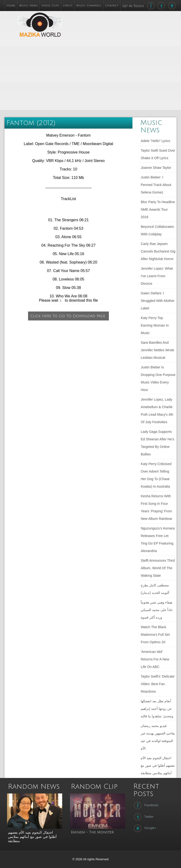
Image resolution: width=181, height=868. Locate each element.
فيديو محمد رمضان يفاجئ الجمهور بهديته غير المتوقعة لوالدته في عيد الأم (158, 737)
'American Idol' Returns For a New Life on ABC (155, 659)
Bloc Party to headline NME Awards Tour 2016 (158, 209)
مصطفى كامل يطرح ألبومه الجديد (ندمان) (155, 589)
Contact (112, 6)
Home (11, 6)
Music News (28, 6)
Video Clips (50, 6)
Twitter (143, 817)
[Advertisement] (118, 76)
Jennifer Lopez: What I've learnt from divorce (157, 276)
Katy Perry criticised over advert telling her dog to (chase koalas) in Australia (156, 475)
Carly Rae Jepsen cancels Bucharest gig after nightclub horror (158, 251)
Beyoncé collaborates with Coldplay (157, 230)
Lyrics (68, 6)
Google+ (145, 828)
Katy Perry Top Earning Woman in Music (155, 325)
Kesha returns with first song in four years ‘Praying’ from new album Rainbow (156, 507)
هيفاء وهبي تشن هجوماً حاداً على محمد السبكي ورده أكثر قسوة (157, 610)
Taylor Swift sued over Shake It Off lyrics (158, 154)
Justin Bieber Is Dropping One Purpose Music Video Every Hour (158, 379)
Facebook (146, 805)
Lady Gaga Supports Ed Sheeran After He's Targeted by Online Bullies (157, 443)
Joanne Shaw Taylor (156, 168)
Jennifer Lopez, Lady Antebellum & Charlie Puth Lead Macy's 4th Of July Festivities (157, 411)
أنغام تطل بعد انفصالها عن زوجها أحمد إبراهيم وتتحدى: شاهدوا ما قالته (157, 709)
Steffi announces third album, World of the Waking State (158, 568)
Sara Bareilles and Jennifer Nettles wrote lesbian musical (157, 350)
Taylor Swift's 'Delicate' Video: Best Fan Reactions (158, 684)
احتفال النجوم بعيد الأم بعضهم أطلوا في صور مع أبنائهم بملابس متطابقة (158, 765)
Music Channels (89, 6)
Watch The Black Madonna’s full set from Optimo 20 (155, 635)
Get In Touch (134, 6)
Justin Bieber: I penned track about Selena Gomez (156, 185)
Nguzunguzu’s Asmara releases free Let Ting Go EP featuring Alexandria (158, 540)
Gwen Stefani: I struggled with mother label (158, 301)
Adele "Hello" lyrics (155, 141)
